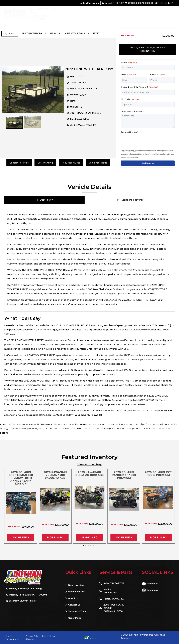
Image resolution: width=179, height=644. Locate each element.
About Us (72, 598)
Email (129, 75)
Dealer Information (78, 17)
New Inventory (86, 11)
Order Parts (73, 618)
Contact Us (73, 605)
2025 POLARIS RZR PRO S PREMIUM (158, 473)
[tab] (148, 49)
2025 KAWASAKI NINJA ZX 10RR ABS (89, 473)
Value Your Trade (76, 611)
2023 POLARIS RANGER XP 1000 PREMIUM (124, 475)
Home (69, 11)
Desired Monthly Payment (139, 87)
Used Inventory (110, 11)
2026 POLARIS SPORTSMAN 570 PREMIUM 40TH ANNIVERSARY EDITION (21, 478)
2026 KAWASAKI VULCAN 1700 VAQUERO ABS (55, 475)
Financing (129, 11)
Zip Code (130, 99)
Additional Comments (132, 112)
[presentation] (143, 140)
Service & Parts (149, 11)
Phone (157, 75)
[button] (6, 505)
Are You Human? (129, 132)
